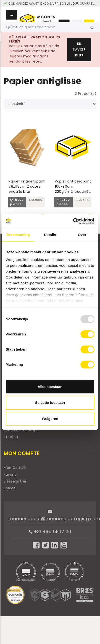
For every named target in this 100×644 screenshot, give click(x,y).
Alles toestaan (50, 387)
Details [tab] (50, 235)
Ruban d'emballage (21, 430)
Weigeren (50, 419)
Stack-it (11, 437)
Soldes (10, 488)
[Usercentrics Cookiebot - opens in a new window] (73, 221)
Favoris (10, 474)
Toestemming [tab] (18, 235)
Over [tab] (82, 235)
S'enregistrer (15, 481)
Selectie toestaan (50, 402)
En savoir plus (79, 49)
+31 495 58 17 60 (50, 531)
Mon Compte (16, 468)
